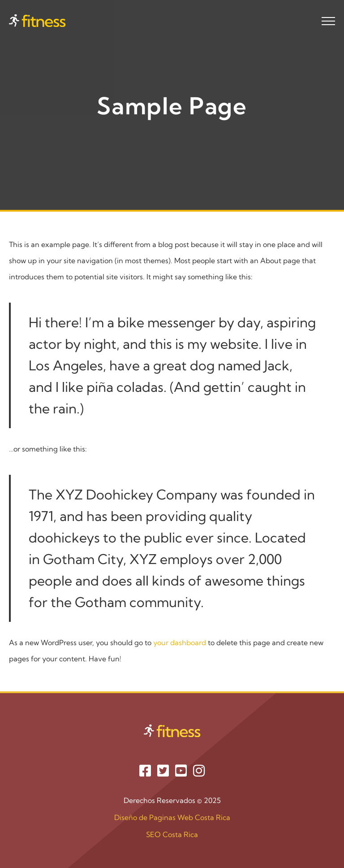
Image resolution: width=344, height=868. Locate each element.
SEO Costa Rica (172, 834)
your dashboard (180, 642)
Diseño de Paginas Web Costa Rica (172, 817)
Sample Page (172, 105)
